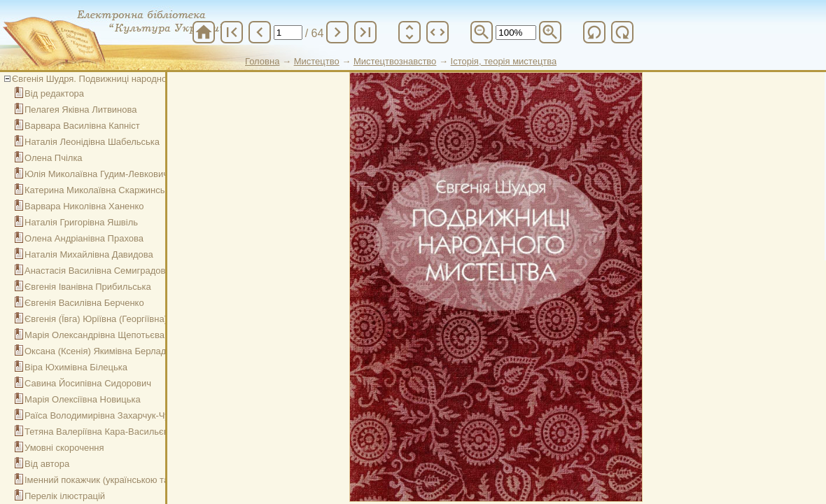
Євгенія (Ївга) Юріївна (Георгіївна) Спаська (115, 319)
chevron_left (260, 32)
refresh (594, 32)
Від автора (47, 464)
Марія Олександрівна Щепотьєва (94, 335)
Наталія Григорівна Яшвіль (81, 222)
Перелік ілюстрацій (65, 496)
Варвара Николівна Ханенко (84, 206)
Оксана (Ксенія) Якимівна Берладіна (101, 351)
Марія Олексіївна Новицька (83, 399)
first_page (232, 32)
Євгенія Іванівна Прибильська (88, 287)
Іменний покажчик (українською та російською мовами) (140, 480)
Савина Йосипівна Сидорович (88, 383)
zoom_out (482, 32)
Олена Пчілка (54, 158)
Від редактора (54, 93)
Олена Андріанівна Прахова (84, 238)
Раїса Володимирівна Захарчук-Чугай (104, 415)
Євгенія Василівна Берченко (84, 303)
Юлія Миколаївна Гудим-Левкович (96, 174)
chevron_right (337, 32)
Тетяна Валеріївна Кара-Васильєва (99, 432)
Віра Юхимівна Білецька (76, 367)
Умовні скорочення (64, 448)
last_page (365, 32)
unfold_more (409, 32)
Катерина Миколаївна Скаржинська (99, 190)
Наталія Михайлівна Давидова (89, 254)
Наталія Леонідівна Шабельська (92, 142)
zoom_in (550, 32)
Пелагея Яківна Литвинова (81, 110)
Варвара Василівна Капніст (82, 126)
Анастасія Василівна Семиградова (98, 271)
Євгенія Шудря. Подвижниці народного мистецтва (117, 79)
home (204, 32)
